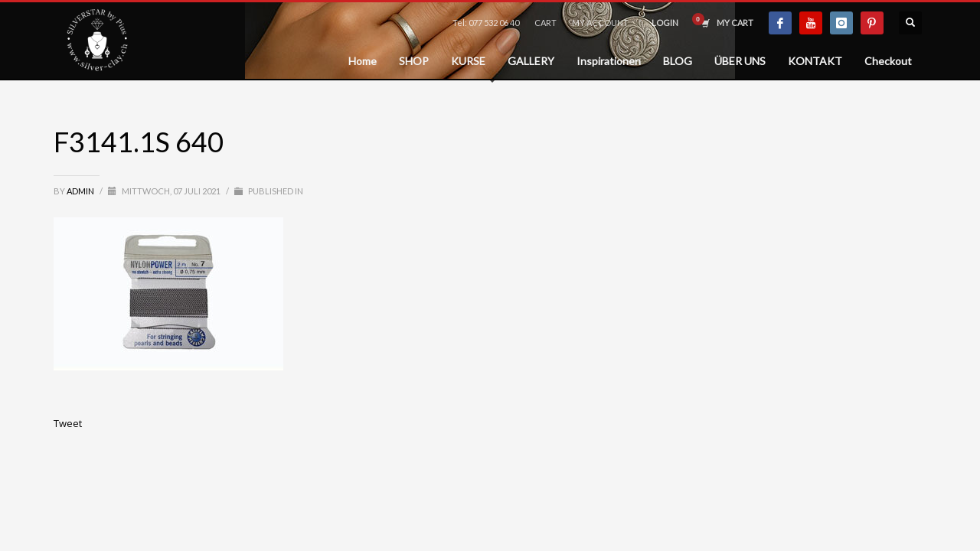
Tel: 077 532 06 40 (486, 23)
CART (546, 23)
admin (81, 191)
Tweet (68, 423)
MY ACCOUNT (600, 23)
